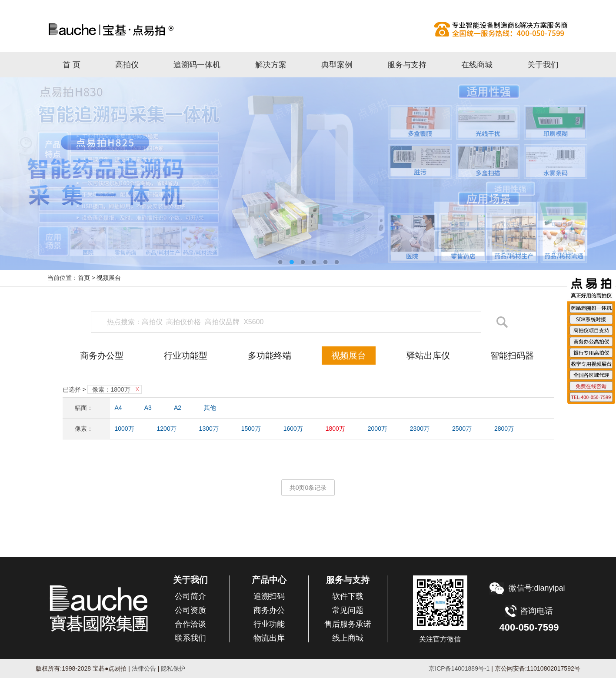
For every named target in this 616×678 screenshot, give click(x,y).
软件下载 (348, 596)
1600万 (293, 429)
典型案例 (337, 65)
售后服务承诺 (348, 624)
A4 (118, 408)
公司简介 (190, 596)
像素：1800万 (111, 389)
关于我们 (543, 65)
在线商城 (477, 65)
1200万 (167, 429)
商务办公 (269, 610)
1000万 (125, 429)
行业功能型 (186, 356)
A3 (148, 408)
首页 (84, 278)
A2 (178, 408)
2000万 (378, 429)
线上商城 (348, 638)
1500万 (251, 429)
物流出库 (269, 638)
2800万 (504, 429)
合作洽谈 (190, 624)
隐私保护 (173, 668)
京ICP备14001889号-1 (459, 668)
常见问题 (348, 610)
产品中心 (269, 580)
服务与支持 (407, 65)
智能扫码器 (512, 356)
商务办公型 (102, 356)
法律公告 (143, 668)
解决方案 (271, 65)
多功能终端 (270, 356)
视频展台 (109, 278)
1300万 (209, 429)
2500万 (462, 429)
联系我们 (190, 638)
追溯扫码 (269, 596)
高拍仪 (308, 29)
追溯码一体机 (197, 65)
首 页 (72, 65)
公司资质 (190, 610)
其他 (210, 408)
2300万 (420, 429)
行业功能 (269, 624)
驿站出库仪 (428, 356)
